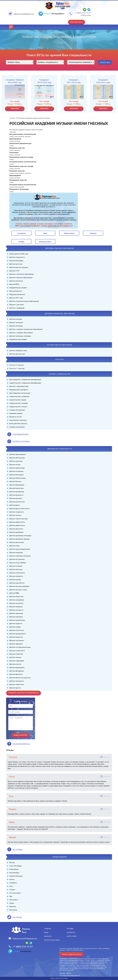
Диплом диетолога (16, 529)
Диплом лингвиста (16, 576)
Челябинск (13, 883)
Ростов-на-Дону (15, 893)
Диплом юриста (15, 688)
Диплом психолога (16, 637)
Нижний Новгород (16, 876)
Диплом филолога (16, 674)
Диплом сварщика (16, 644)
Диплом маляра (15, 580)
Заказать (48, 936)
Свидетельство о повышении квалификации (25, 383)
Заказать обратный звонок (72, 954)
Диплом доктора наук (17, 354)
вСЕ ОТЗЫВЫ (18, 849)
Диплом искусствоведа (18, 563)
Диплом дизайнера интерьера (20, 536)
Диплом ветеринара (17, 492)
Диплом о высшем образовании (21, 277)
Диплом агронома (16, 461)
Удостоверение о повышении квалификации (25, 380)
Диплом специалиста (17, 257)
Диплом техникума (16, 322)
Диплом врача (15, 505)
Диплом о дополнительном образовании (24, 301)
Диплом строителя (16, 654)
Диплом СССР (14, 271)
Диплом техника (15, 657)
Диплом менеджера (17, 600)
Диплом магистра (16, 264)
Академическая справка (18, 288)
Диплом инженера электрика (20, 556)
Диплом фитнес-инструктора (20, 678)
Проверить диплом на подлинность (24, 693)
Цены (46, 932)
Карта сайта (72, 936)
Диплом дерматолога (17, 522)
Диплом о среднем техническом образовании (26, 329)
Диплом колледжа (16, 326)
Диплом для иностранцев (19, 267)
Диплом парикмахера (17, 620)
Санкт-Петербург (16, 866)
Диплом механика (16, 607)
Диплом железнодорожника (20, 549)
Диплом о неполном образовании (22, 274)
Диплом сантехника (17, 640)
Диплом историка (16, 566)
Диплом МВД (14, 593)
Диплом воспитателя (17, 502)
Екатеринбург (14, 873)
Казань (12, 879)
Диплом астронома (16, 471)
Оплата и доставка (52, 940)
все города (17, 917)
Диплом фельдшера (17, 671)
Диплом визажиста (16, 495)
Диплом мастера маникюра (19, 586)
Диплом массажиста (17, 583)
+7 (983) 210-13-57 (82, 13)
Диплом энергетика (17, 684)
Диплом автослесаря (17, 458)
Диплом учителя (15, 664)
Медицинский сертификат (19, 390)
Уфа (11, 896)
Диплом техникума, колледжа (20, 336)
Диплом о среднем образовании (21, 333)
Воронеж (13, 906)
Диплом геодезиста (17, 512)
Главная (12, 118)
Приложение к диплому (18, 420)
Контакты (71, 932)
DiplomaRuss (25, 930)
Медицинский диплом (17, 294)
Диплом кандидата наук (18, 350)
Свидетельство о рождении (19, 396)
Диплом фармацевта (17, 667)
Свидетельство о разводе (19, 403)
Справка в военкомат (17, 427)
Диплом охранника (16, 613)
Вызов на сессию (16, 417)
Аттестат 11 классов (17, 368)
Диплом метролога (16, 603)
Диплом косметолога (17, 573)
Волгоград (13, 910)
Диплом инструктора (17, 559)
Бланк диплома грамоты (18, 423)
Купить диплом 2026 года (19, 254)
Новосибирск (14, 869)
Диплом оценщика (16, 617)
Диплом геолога (15, 515)
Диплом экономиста (17, 681)
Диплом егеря (14, 546)
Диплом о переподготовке (19, 386)
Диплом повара (15, 627)
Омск (11, 886)
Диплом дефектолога (17, 525)
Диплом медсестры (16, 596)
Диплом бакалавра (16, 261)
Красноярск (14, 900)
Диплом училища (16, 319)
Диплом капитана (16, 569)
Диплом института (16, 281)
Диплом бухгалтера (16, 488)
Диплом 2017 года (16, 298)
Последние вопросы (21, 744)
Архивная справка (16, 413)
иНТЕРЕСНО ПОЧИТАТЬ (21, 441)
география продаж (21, 434)
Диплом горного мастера (19, 519)
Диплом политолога (17, 630)
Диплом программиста (18, 634)
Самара (12, 890)
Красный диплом (16, 291)
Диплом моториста (16, 610)
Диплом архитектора (17, 468)
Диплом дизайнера (16, 532)
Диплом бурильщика (17, 485)
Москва (12, 862)
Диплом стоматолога (17, 651)
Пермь (12, 903)
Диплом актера (15, 465)
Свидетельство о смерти (18, 407)
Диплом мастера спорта (18, 590)
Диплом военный (16, 498)
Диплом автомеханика (18, 454)
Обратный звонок (77, 22)
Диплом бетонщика (16, 475)
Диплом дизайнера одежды (19, 539)
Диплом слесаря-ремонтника (20, 647)
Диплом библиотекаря (18, 478)
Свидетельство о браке (18, 400)
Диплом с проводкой (17, 308)
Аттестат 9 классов (16, 365)
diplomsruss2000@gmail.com (24, 14)
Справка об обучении (17, 410)
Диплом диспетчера (17, 542)
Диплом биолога (15, 481)
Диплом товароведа (17, 661)
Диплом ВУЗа (14, 284)
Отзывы (70, 929)
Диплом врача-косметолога (19, 508)
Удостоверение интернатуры (20, 393)
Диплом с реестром (17, 305)
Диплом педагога (16, 624)
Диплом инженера (16, 552)
